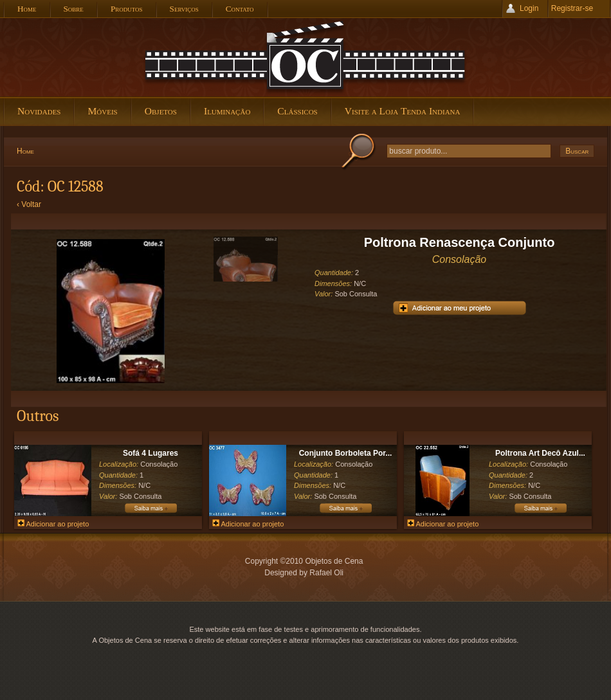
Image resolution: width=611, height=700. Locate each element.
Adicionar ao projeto (53, 524)
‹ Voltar (29, 204)
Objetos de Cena (305, 57)
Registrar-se (572, 8)
